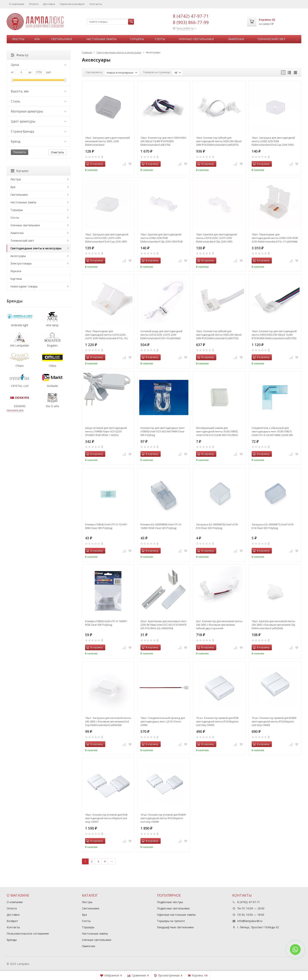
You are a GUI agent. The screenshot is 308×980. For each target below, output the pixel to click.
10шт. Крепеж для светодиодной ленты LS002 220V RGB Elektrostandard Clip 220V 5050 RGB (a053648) (162, 238)
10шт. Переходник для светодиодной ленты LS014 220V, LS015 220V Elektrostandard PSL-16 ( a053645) (106, 335)
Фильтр (20, 55)
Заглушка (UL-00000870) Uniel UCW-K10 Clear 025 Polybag (217, 526)
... (297, 39)
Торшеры (137, 39)
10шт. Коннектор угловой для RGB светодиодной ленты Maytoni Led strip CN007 (106, 818)
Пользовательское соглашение (28, 933)
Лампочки (236, 39)
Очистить (58, 152)
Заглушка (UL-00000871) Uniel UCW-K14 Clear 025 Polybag (273, 526)
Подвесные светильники (173, 908)
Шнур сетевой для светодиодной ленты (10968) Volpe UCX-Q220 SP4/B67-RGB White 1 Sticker (106, 431)
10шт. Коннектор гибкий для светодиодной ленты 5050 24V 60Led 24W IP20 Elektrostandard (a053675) (219, 141)
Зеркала (16, 271)
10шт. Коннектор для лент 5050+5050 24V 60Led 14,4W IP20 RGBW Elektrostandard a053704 (163, 141)
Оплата (34, 4)
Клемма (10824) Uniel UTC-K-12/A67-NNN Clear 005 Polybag (106, 526)
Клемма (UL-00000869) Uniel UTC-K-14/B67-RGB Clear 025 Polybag (161, 526)
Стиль (39, 101)
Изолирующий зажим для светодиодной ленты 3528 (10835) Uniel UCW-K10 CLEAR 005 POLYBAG (217, 431)
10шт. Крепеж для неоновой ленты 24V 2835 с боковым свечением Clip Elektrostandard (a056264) (273, 625)
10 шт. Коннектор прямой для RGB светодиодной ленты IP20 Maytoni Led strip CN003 (217, 721)
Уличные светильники (196, 39)
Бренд (39, 141)
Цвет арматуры (39, 121)
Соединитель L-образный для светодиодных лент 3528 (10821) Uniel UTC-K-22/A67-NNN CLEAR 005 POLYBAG (272, 431)
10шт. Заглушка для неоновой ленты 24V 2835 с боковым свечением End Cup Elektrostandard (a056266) (108, 721)
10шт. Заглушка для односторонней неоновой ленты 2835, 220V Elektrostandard (107, 141)
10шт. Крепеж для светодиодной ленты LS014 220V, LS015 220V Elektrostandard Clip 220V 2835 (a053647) (216, 238)
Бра (37, 39)
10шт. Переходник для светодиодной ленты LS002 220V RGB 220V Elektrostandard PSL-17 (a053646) (275, 238)
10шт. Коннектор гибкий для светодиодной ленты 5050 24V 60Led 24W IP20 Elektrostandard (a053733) (219, 335)
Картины (16, 279)
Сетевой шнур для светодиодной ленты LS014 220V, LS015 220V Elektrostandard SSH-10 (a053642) (161, 335)
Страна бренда (39, 131)
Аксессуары (18, 256)
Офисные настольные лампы (176, 915)
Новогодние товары (24, 286)
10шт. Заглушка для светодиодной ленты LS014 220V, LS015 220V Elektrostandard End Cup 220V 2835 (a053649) (107, 238)
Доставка (49, 4)
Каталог (20, 171)
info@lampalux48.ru (250, 921)
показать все (15, 410)
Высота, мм (39, 91)
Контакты (96, 4)
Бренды (12, 940)
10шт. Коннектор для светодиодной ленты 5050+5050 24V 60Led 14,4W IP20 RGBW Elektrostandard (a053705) (274, 335)
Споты (160, 39)
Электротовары (21, 263)
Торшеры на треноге (171, 921)
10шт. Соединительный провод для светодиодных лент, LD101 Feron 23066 (163, 721)
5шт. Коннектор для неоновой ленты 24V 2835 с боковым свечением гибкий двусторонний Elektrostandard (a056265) (219, 625)
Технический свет (271, 39)
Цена (39, 65)
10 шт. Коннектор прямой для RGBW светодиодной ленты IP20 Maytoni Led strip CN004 (274, 721)
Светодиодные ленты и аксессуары (36, 248)
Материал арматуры (39, 111)
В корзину (94, 164)
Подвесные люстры (170, 902)
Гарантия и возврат (72, 4)
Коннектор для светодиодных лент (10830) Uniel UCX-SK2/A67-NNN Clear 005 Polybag (163, 431)
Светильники (61, 39)
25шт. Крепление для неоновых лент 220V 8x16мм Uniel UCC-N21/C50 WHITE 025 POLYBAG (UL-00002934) (164, 625)
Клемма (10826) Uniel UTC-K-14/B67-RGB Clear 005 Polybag (106, 623)
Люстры (18, 39)
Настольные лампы (101, 39)
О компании (17, 4)
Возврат (12, 921)
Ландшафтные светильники (175, 927)
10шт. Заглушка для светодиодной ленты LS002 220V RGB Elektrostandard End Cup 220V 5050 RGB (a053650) (273, 141)
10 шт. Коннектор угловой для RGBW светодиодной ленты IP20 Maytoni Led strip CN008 (163, 818)
